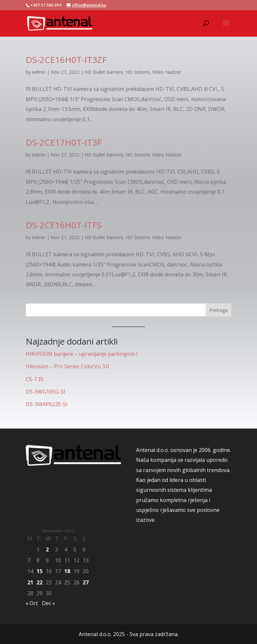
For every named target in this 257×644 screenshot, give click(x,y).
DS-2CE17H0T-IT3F (64, 142)
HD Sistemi (138, 72)
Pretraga (218, 310)
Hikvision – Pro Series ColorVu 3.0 (67, 366)
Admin (39, 72)
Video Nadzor (167, 72)
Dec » (48, 603)
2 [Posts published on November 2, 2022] (47, 549)
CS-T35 (35, 379)
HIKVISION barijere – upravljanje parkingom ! (82, 354)
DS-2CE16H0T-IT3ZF (66, 60)
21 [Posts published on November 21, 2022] (30, 582)
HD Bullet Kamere (104, 72)
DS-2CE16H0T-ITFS (64, 225)
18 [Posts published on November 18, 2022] (67, 571)
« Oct (32, 603)
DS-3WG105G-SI (45, 392)
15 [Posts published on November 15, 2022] (40, 571)
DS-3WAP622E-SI (47, 404)
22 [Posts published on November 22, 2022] (40, 582)
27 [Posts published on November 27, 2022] (86, 582)
